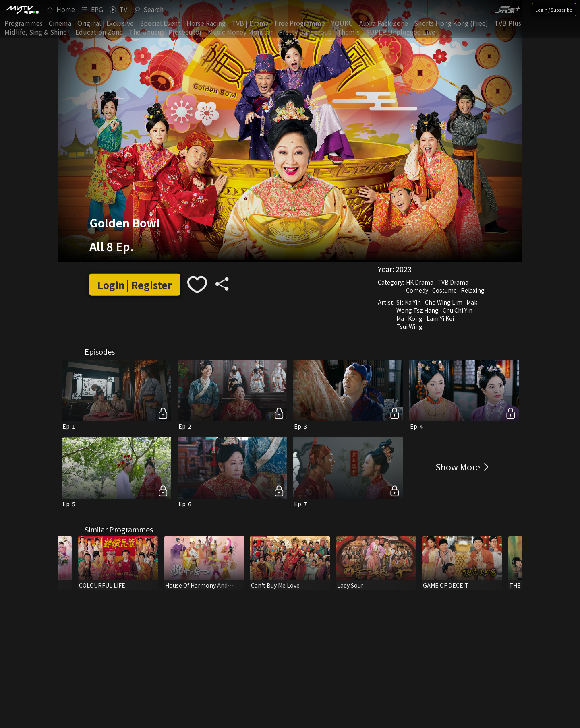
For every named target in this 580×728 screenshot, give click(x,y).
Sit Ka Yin (409, 302)
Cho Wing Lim (444, 302)
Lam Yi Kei (440, 318)
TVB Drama (453, 282)
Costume (444, 290)
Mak (472, 302)
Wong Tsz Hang (417, 310)
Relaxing (473, 290)
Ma (400, 318)
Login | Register (135, 285)
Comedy (417, 290)
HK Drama (420, 282)
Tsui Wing (409, 326)
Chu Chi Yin (458, 310)
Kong (415, 318)
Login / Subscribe (554, 10)
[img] (22, 10)
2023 (404, 269)
